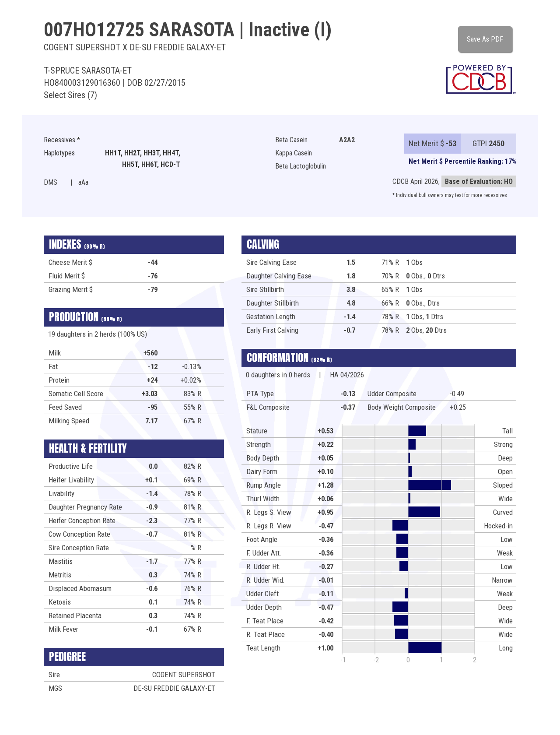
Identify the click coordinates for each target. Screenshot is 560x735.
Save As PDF (485, 39)
